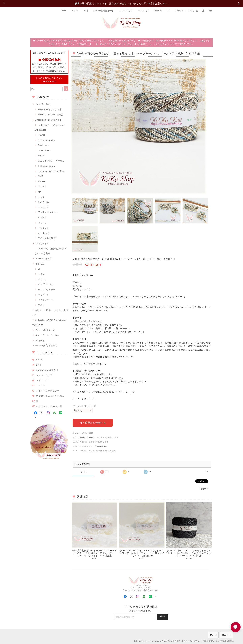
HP (168, 11)
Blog (86, 11)
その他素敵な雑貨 (47, 238)
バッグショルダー (47, 290)
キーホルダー (45, 233)
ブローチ (42, 223)
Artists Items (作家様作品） (49, 120)
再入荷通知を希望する (93, 423)
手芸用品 (40, 264)
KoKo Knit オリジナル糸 (50, 110)
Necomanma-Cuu (47, 140)
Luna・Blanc (44, 150)
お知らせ (40, 340)
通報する (204, 489)
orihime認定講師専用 (103, 11)
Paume (42, 135)
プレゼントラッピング (84, 406)
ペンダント (43, 228)
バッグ (41, 197)
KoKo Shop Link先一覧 (186, 11)
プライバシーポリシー (48, 391)
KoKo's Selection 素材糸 (51, 115)
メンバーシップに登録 (84, 438)
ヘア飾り (42, 218)
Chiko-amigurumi (46, 166)
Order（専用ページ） (46, 330)
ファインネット (46, 300)
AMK (40, 176)
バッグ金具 (43, 295)
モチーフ (42, 279)
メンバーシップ (126, 11)
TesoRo (42, 181)
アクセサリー (45, 207)
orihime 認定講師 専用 (46, 345)
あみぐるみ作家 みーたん (51, 161)
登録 (163, 617)
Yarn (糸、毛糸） (44, 104)
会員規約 (230, 641)
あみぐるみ (43, 202)
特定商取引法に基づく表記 (50, 396)
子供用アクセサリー (48, 212)
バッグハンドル (46, 284)
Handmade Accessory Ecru (51, 171)
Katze (41, 156)
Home (64, 11)
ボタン (41, 274)
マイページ (143, 11)
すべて (84, 471)
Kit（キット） (42, 243)
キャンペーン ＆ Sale (48, 335)
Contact (158, 11)
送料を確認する (101, 446)
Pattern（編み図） (44, 258)
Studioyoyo (43, 145)
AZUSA (42, 187)
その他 (41, 305)
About (75, 11)
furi (39, 192)
